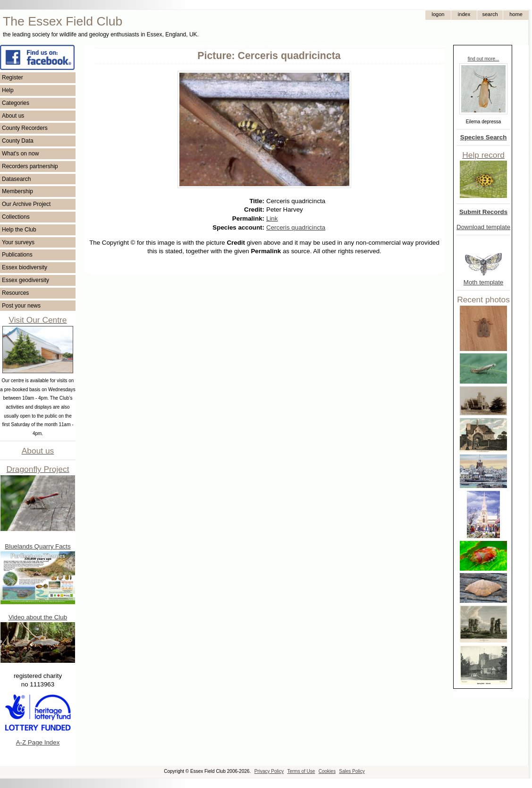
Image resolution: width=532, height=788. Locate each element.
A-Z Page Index (38, 742)
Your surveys (18, 242)
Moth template (483, 282)
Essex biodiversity (25, 267)
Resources (15, 293)
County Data (18, 141)
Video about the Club (38, 617)
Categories (16, 103)
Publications (17, 255)
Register (13, 77)
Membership (17, 191)
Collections (16, 217)
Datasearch (16, 179)
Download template (483, 227)
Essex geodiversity (25, 280)
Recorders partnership (30, 166)
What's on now (20, 154)
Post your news (21, 306)
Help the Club (19, 230)
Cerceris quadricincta (296, 227)
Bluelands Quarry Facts (38, 546)
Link (272, 218)
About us (13, 116)
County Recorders (25, 128)
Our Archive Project (26, 204)
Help (8, 90)
